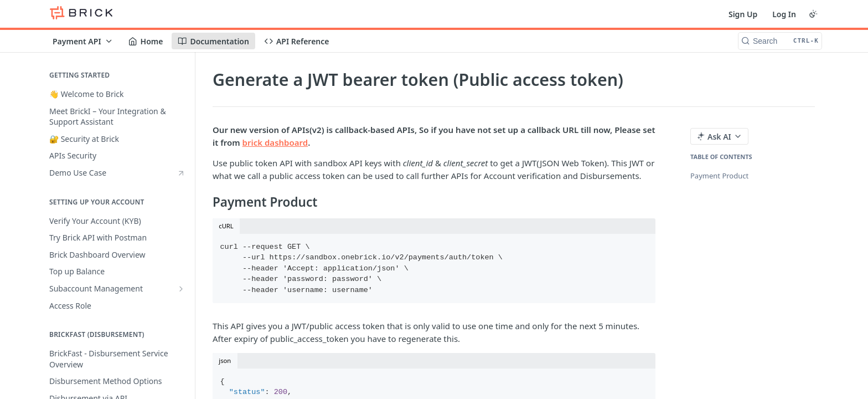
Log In (784, 14)
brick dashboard (275, 142)
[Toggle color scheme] (813, 14)
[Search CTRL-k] (780, 41)
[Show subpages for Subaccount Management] (181, 289)
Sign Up (743, 14)
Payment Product (719, 176)
